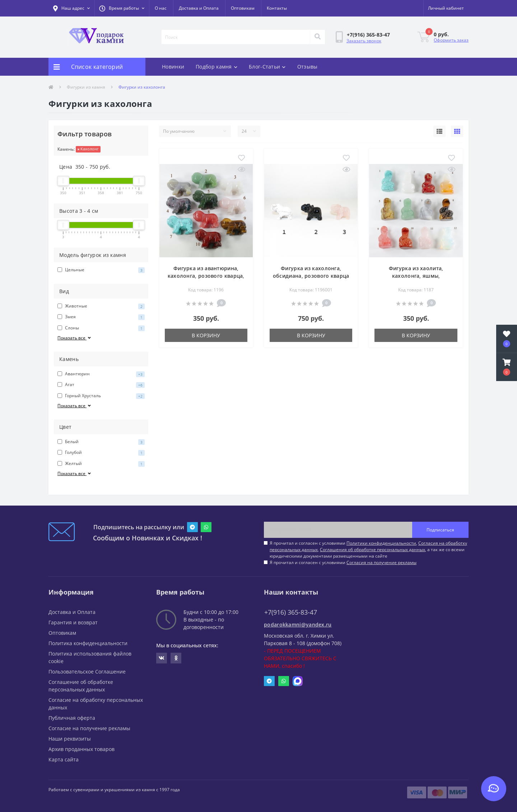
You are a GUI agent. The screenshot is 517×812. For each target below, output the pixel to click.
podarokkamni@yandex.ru (298, 625)
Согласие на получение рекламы (89, 728)
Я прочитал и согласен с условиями (343, 562)
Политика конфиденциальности (88, 643)
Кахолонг (88, 149)
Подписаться (440, 530)
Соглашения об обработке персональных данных (372, 550)
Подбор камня (216, 67)
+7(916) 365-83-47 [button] (291, 612)
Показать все (75, 338)
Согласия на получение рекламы (381, 562)
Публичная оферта (72, 718)
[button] (122, 8)
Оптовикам (243, 8)
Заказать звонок (364, 41)
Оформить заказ (451, 40)
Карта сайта (64, 759)
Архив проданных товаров (81, 749)
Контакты (277, 8)
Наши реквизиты (70, 739)
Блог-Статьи (267, 67)
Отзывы (308, 67)
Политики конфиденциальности (381, 543)
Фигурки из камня (86, 87)
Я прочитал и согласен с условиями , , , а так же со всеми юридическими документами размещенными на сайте (368, 550)
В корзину (206, 335)
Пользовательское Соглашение (87, 672)
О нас (161, 8)
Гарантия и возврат (73, 622)
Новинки (173, 67)
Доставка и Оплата (199, 8)
